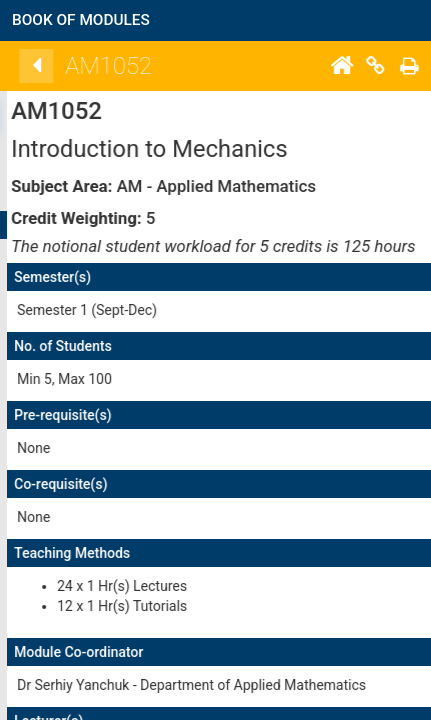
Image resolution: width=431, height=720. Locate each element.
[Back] (98, 66)
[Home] (403, 66)
